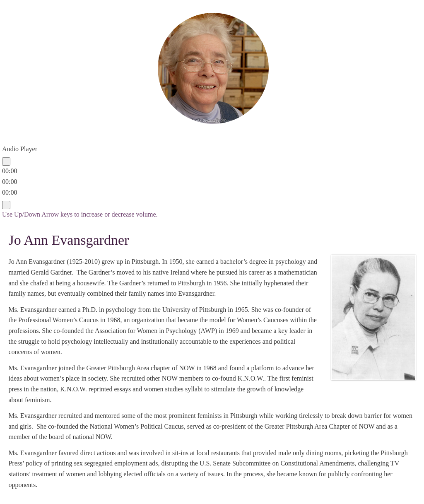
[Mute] (6, 205)
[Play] (6, 162)
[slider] (10, 182)
